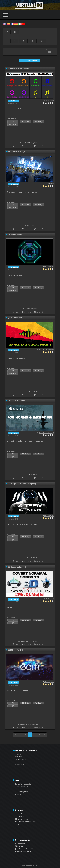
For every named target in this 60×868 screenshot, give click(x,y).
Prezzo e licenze (21, 762)
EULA (17, 824)
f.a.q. (17, 789)
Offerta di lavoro (22, 819)
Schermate (19, 765)
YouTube (19, 846)
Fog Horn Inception (17, 401)
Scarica (18, 754)
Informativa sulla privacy (25, 822)
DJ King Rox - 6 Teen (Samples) (22, 484)
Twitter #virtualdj (23, 851)
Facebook (20, 844)
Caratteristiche (21, 759)
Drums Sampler (15, 235)
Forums (18, 794)
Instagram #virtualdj (24, 849)
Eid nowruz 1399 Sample (19, 69)
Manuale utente (21, 787)
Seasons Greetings (17, 152)
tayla (52, 183)
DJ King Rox (50, 267)
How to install (40, 146)
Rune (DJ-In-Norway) (46, 350)
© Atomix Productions (30, 865)
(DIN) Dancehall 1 (16, 318)
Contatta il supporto (23, 784)
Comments (27, 146)
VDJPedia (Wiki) (21, 792)
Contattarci (19, 816)
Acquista (19, 757)
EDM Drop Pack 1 (15, 650)
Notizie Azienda (21, 814)
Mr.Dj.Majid (50, 101)
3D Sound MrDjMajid (17, 567)
